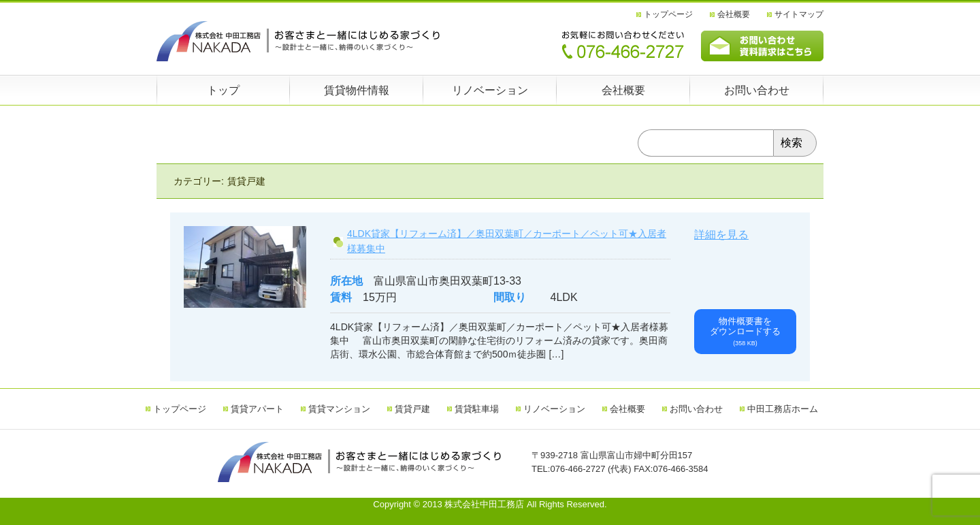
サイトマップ (799, 14)
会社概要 (734, 14)
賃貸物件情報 (357, 90)
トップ (223, 90)
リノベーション (490, 90)
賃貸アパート (257, 409)
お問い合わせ (757, 90)
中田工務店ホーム (783, 409)
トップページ (668, 14)
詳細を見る (721, 235)
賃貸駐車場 (477, 409)
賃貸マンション (339, 409)
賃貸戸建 (412, 409)
